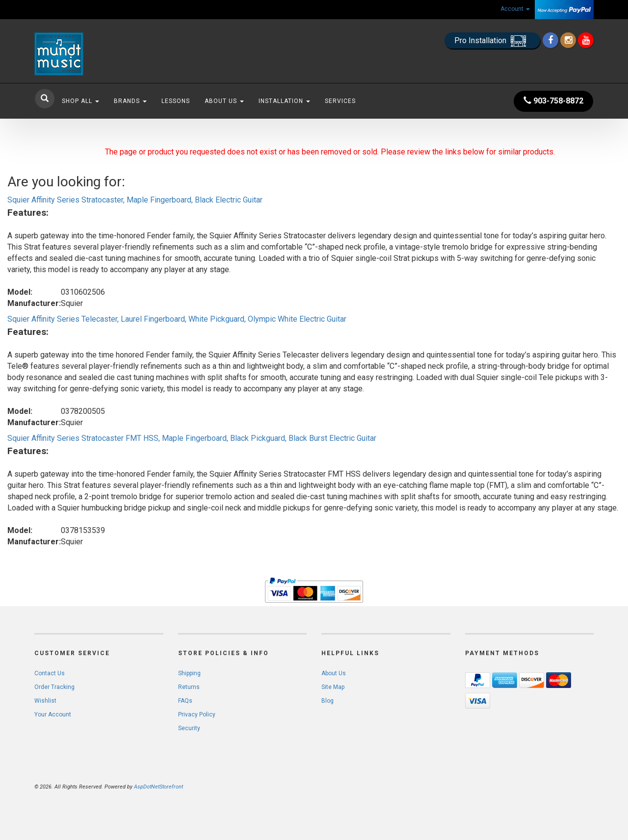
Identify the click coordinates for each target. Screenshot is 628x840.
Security (189, 728)
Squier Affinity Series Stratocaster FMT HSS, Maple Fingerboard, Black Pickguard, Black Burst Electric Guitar (192, 438)
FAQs (185, 701)
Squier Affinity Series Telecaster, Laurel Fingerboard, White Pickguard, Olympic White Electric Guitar (177, 319)
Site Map (333, 687)
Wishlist (45, 701)
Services (340, 101)
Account (515, 9)
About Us (224, 101)
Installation (284, 101)
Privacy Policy (197, 714)
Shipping (189, 673)
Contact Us (50, 673)
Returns (189, 687)
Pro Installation (492, 41)
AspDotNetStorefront (158, 787)
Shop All (80, 101)
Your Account (53, 714)
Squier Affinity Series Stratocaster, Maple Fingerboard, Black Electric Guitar (135, 200)
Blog (327, 701)
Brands (130, 101)
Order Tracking (54, 687)
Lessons (176, 101)
